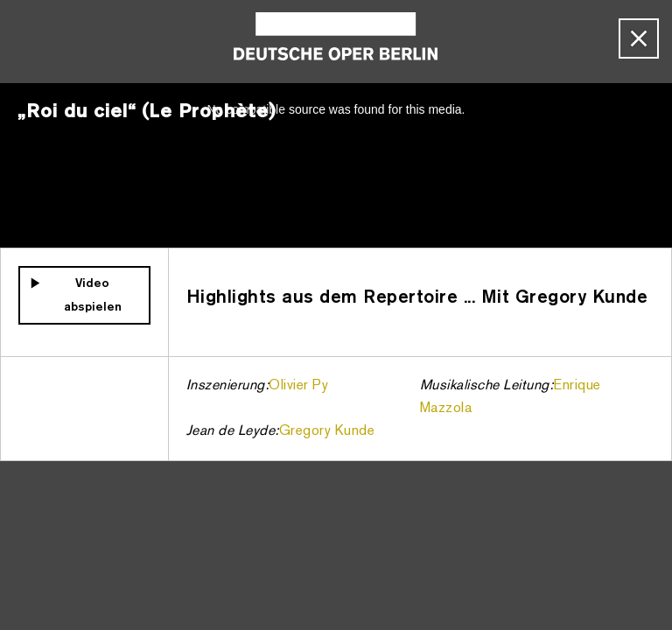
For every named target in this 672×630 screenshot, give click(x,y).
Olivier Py (298, 386)
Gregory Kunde (327, 431)
